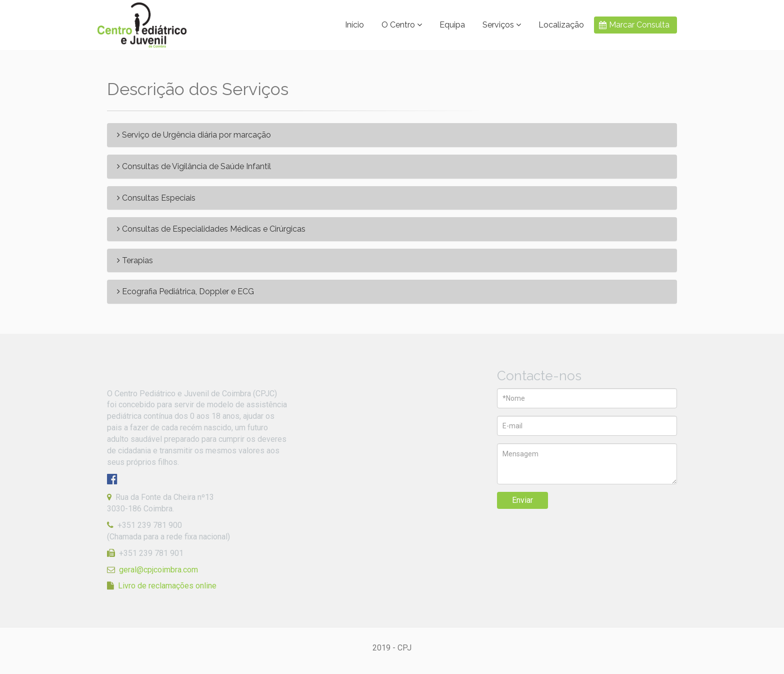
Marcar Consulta (639, 25)
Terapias (135, 261)
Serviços (502, 25)
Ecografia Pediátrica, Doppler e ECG (185, 292)
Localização (561, 25)
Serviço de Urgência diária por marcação (194, 135)
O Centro (402, 25)
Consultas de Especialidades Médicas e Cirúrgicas (211, 229)
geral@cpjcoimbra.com (158, 570)
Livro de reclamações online (167, 586)
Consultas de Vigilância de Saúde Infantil (194, 167)
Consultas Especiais (156, 198)
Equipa (452, 25)
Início (354, 25)
